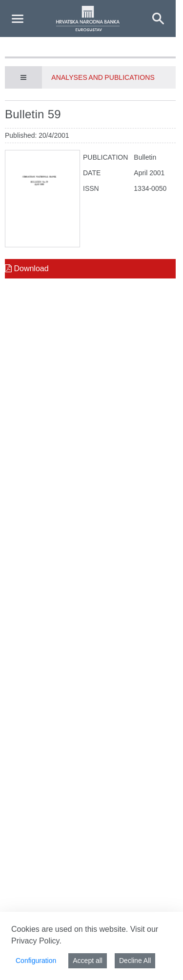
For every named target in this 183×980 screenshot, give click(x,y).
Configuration (36, 961)
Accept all (88, 961)
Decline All (135, 961)
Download (27, 268)
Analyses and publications (103, 77)
